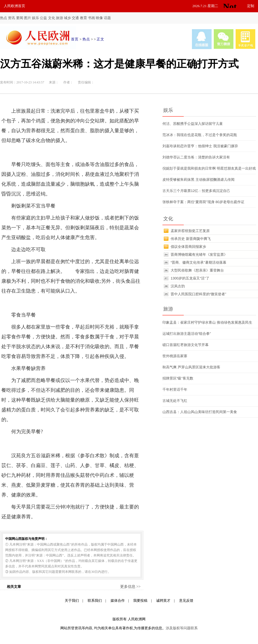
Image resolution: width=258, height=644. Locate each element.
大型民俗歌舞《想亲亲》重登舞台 (197, 270)
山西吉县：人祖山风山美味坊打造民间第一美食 (200, 412)
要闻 (20, 18)
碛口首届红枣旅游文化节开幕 (186, 345)
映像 (99, 18)
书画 (91, 18)
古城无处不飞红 (175, 401)
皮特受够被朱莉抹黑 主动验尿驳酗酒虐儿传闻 (198, 180)
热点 (4, 18)
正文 (100, 39)
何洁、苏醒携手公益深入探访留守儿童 (193, 124)
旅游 (60, 18)
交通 (75, 18)
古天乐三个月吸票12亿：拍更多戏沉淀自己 (196, 191)
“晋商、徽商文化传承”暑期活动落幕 (198, 262)
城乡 (67, 18)
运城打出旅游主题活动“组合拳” (187, 334)
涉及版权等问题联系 (182, 628)
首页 (75, 39)
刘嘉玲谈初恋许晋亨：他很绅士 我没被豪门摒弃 (200, 146)
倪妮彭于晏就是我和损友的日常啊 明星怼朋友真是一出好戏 (209, 168)
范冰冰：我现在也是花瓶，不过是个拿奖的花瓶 (200, 135)
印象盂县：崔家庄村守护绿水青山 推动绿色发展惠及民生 (207, 322)
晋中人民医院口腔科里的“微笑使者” (198, 294)
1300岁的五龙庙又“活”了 (190, 278)
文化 (52, 18)
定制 (251, 6)
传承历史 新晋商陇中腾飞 (191, 239)
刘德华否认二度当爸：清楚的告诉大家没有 (196, 157)
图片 (28, 18)
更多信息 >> (130, 587)
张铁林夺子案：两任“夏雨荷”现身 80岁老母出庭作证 (203, 202)
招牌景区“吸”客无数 (178, 378)
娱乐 (35, 18)
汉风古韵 (178, 286)
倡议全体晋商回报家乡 (188, 247)
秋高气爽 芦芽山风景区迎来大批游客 (191, 367)
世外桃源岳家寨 (175, 356)
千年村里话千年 (175, 389)
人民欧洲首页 (14, 6)
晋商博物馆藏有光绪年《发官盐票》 (199, 255)
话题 (107, 18)
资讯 (11, 18)
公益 (43, 18)
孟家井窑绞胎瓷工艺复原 (190, 231)
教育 (84, 18)
